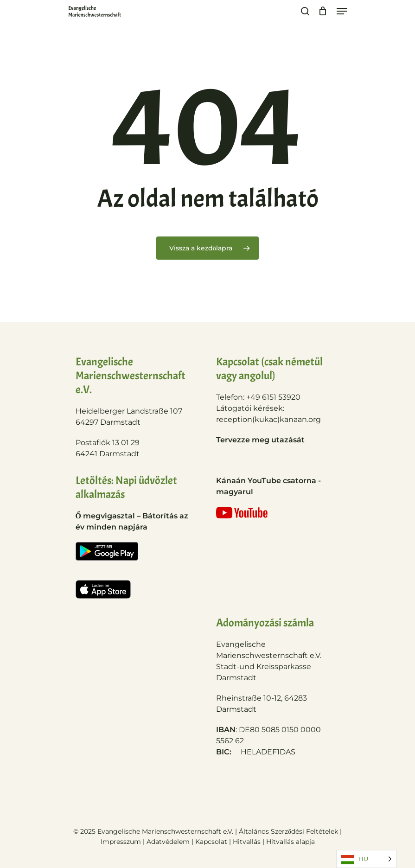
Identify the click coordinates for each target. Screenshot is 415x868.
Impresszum (121, 842)
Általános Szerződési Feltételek (288, 831)
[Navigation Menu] (342, 11)
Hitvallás (248, 842)
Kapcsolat (212, 842)
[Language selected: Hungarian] (366, 859)
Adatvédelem (168, 842)
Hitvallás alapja (290, 842)
